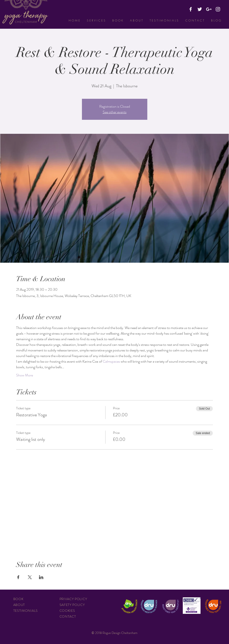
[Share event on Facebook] (18, 577)
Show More (25, 375)
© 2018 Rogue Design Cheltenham (114, 633)
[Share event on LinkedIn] (41, 577)
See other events (115, 112)
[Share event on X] (30, 577)
